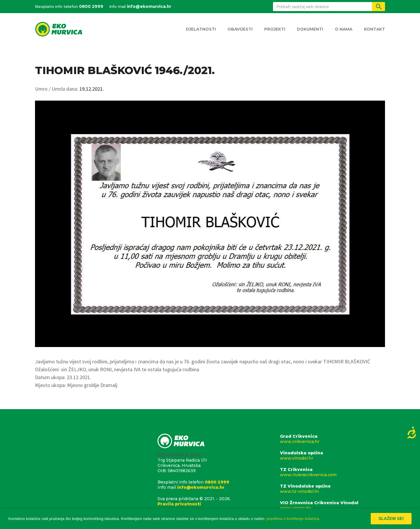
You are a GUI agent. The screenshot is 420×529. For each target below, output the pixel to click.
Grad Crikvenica (332, 439)
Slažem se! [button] (391, 519)
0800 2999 (91, 6)
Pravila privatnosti (179, 504)
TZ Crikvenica (332, 472)
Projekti (275, 29)
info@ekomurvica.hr (149, 6)
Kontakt (374, 29)
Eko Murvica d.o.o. (59, 30)
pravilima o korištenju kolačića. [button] (293, 519)
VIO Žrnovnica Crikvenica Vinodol (332, 505)
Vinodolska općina (332, 456)
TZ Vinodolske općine (332, 489)
